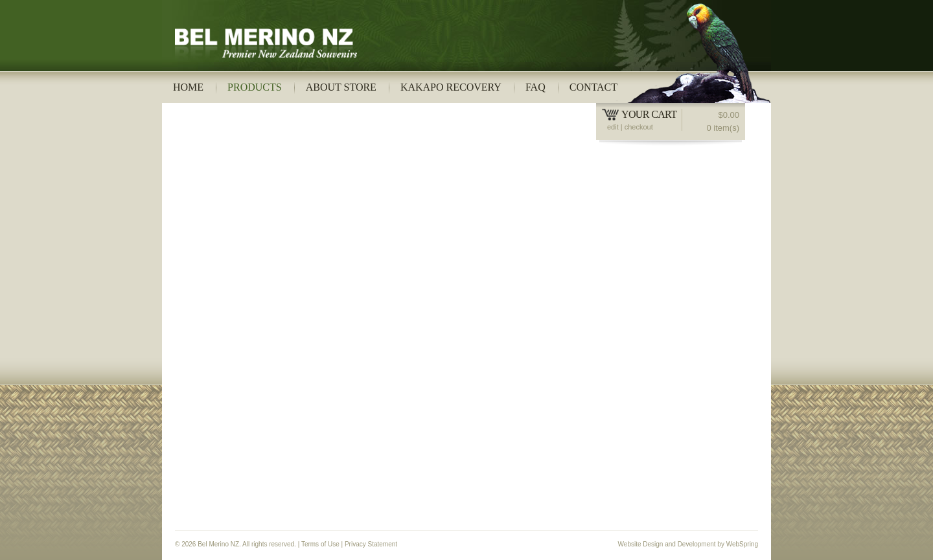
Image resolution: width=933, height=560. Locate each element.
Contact (593, 87)
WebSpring (742, 544)
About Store (341, 87)
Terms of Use (320, 544)
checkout (639, 127)
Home (188, 87)
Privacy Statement (371, 544)
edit (613, 127)
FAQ (536, 87)
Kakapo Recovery (451, 87)
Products (255, 87)
